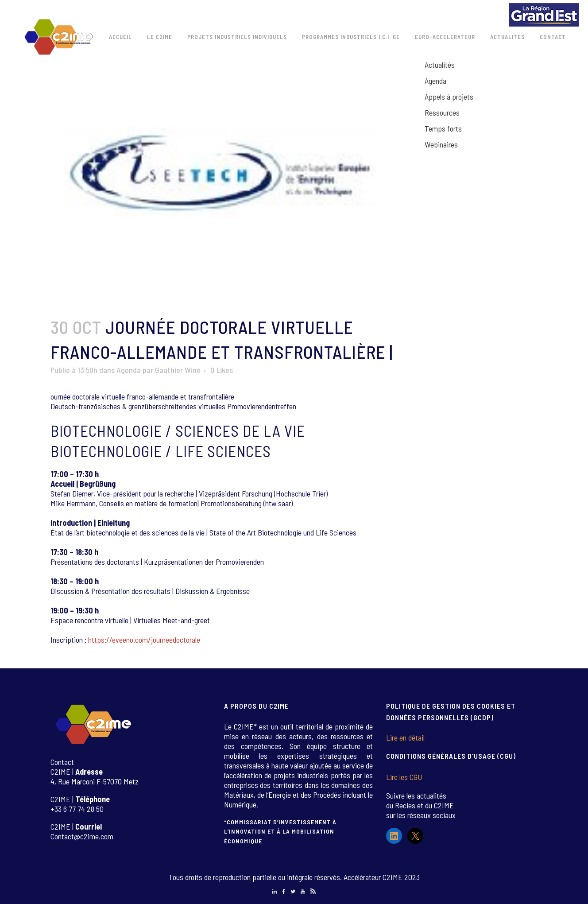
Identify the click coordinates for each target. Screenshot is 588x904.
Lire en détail (405, 737)
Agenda (129, 370)
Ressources (442, 113)
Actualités (440, 65)
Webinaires (441, 144)
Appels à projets (449, 97)
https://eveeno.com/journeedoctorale (144, 640)
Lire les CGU (404, 777)
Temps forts (443, 128)
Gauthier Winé (178, 370)
